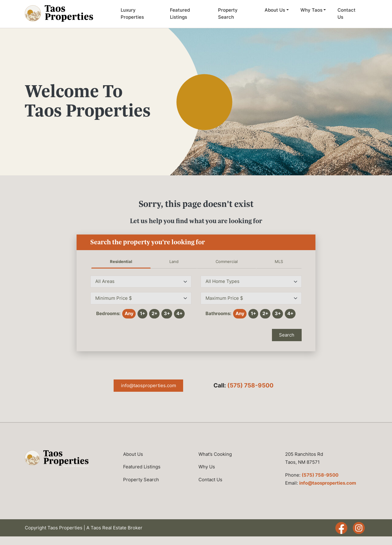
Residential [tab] (121, 261)
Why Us (207, 467)
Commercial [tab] (227, 261)
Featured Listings (180, 13)
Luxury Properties (132, 13)
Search (287, 335)
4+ (179, 313)
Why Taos (311, 10)
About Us (275, 10)
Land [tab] (174, 261)
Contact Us (347, 13)
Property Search (228, 13)
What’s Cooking (215, 454)
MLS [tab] (279, 261)
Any (129, 313)
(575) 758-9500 (250, 385)
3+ (167, 313)
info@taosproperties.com (149, 385)
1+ (143, 313)
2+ (155, 313)
